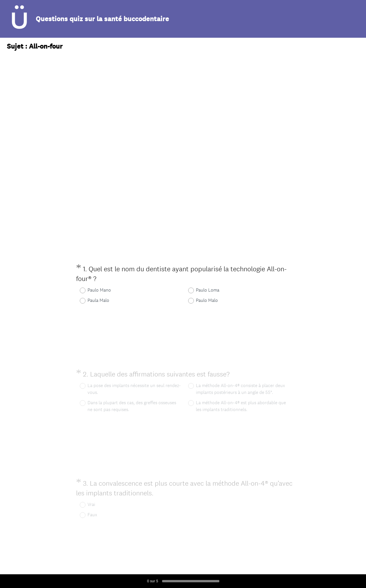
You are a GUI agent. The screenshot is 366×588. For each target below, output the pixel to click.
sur (153, 581)
